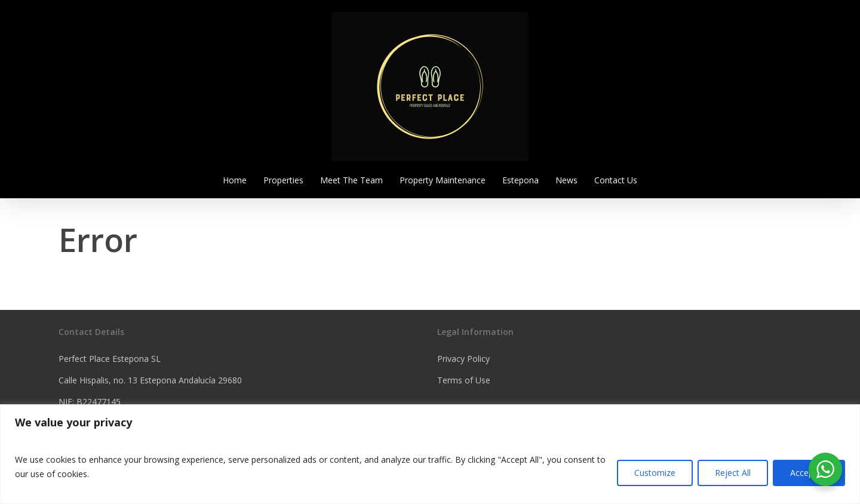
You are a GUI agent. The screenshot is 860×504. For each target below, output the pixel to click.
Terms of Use (464, 380)
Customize (655, 473)
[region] (430, 454)
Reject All (733, 473)
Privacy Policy (463, 359)
